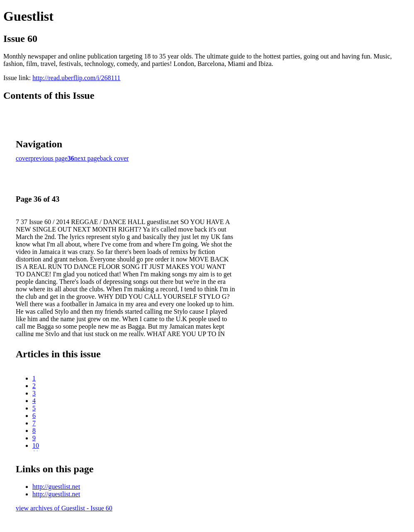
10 (36, 445)
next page (87, 158)
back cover (114, 158)
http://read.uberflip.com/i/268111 (76, 78)
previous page (49, 158)
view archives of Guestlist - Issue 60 (64, 508)
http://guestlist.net (56, 487)
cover (23, 158)
